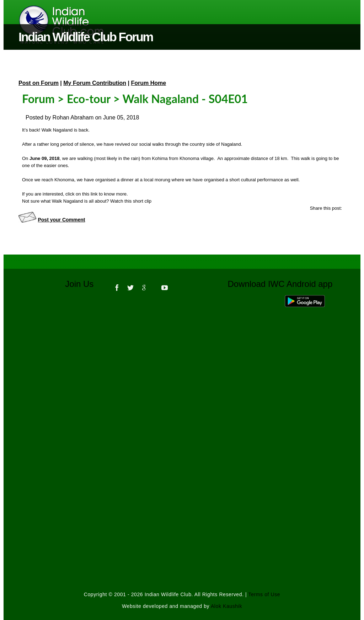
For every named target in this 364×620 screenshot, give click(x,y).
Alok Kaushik (226, 606)
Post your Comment (61, 220)
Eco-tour (89, 99)
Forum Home (149, 83)
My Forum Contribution (95, 83)
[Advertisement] (182, 395)
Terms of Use (264, 594)
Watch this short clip (131, 201)
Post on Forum (39, 83)
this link (90, 194)
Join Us (84, 284)
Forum (38, 99)
